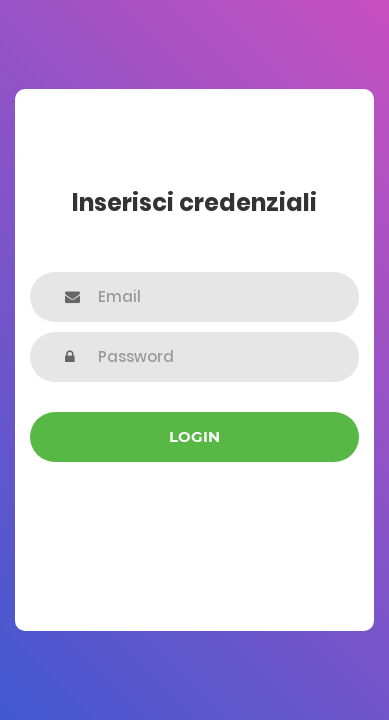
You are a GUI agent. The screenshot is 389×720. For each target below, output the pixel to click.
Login (194, 436)
